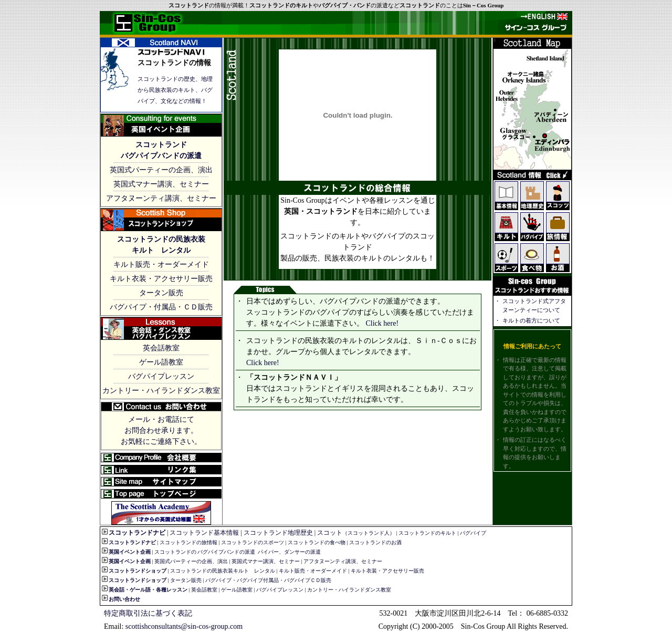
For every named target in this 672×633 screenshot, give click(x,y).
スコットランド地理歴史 (278, 533)
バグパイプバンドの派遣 (226, 552)
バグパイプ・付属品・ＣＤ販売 (161, 307)
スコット (356, 533)
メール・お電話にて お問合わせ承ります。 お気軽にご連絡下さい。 (161, 430)
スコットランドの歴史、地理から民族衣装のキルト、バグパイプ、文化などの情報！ (175, 90)
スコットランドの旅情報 (188, 542)
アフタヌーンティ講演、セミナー (161, 198)
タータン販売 (161, 293)
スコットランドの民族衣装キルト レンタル (223, 571)
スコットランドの (175, 552)
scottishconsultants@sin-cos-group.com (184, 626)
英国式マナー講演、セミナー (161, 184)
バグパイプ (473, 533)
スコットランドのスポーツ (253, 542)
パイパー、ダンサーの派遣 (289, 552)
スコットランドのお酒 (375, 542)
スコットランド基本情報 (204, 533)
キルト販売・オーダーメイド (161, 264)
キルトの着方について (531, 320)
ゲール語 (140, 590)
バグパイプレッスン (161, 376)
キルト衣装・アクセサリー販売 (161, 279)
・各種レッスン (169, 590)
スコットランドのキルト (427, 533)
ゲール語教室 (161, 362)
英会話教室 (161, 348)
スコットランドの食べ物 (317, 542)
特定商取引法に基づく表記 (148, 613)
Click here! (381, 323)
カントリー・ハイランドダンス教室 (161, 391)
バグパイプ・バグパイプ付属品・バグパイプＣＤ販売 (268, 580)
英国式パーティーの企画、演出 (161, 170)
